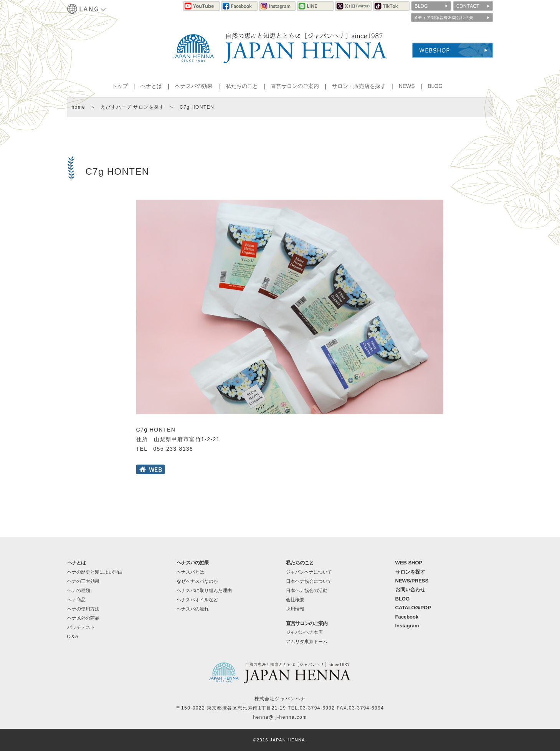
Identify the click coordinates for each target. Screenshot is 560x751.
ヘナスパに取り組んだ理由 (204, 591)
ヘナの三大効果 (83, 581)
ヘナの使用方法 (83, 609)
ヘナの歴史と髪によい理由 (95, 572)
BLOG (435, 86)
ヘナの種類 (79, 591)
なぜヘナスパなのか (197, 581)
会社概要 (295, 600)
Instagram (407, 626)
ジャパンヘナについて (309, 572)
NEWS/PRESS (412, 581)
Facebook (407, 617)
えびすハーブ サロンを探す (132, 107)
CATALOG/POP (413, 608)
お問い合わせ (410, 590)
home (79, 107)
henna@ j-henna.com (280, 717)
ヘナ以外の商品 (83, 618)
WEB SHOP (409, 563)
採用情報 (295, 609)
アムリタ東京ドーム (307, 642)
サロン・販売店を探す (359, 86)
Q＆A (73, 637)
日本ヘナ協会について (309, 581)
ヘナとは (151, 86)
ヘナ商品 (76, 600)
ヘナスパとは (190, 572)
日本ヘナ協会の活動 (307, 591)
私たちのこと (242, 86)
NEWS (407, 86)
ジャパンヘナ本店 (304, 632)
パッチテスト (81, 627)
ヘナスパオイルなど (197, 600)
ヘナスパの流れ (193, 609)
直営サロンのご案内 (295, 86)
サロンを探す (410, 572)
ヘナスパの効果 (194, 86)
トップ (120, 86)
